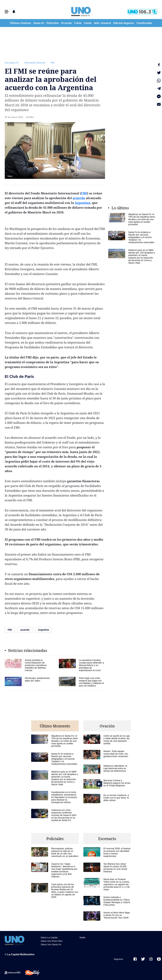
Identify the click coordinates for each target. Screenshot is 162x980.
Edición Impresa (124, 23)
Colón (78, 23)
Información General (35, 63)
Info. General (103, 23)
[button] (7, 12)
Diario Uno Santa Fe (51, 944)
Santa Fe (39, 23)
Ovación (66, 23)
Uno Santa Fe (12, 63)
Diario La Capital (49, 937)
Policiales (53, 23)
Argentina (82, 203)
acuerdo (79, 198)
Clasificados (144, 23)
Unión (88, 23)
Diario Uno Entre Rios (52, 941)
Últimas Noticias (20, 23)
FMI (53, 63)
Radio (83, 937)
